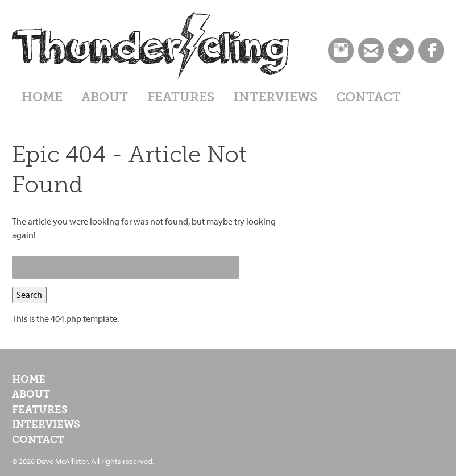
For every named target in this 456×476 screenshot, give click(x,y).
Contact (368, 97)
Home (42, 97)
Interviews (275, 97)
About (105, 97)
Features (181, 97)
